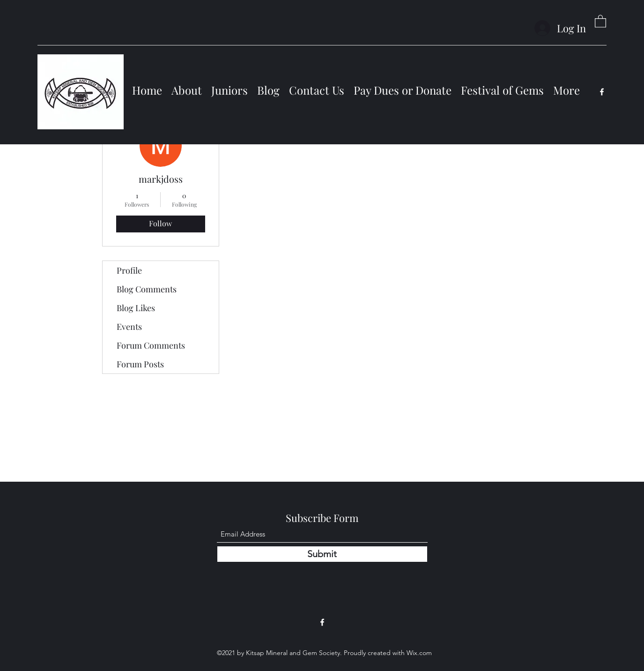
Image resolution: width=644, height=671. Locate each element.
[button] (600, 21)
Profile (129, 270)
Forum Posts (140, 364)
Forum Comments (151, 345)
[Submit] (322, 554)
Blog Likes (136, 308)
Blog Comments (147, 289)
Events (129, 327)
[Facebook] (602, 92)
